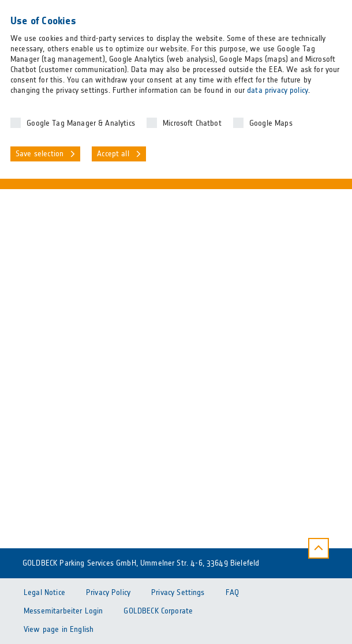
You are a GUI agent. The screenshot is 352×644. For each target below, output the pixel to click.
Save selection (40, 154)
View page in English (59, 630)
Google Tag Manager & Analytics (81, 123)
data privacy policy (278, 91)
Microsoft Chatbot (192, 123)
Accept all (113, 154)
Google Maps (271, 123)
